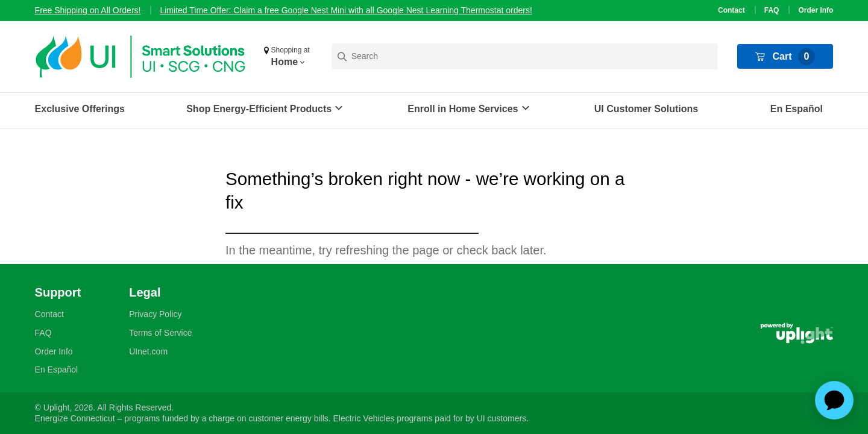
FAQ (772, 10)
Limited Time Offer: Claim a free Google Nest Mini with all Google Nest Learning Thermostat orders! (346, 10)
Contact (731, 10)
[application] (834, 400)
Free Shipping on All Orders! (88, 10)
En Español (797, 109)
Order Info (816, 10)
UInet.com (148, 351)
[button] (288, 57)
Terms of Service (160, 333)
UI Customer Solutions (646, 109)
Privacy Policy (155, 314)
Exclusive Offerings (80, 109)
